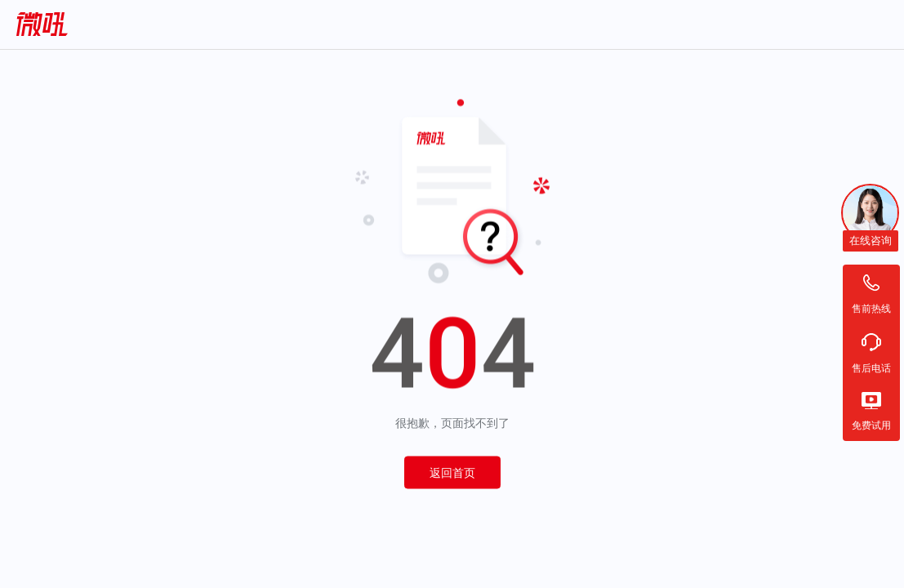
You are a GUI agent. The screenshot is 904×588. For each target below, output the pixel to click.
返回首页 (452, 473)
